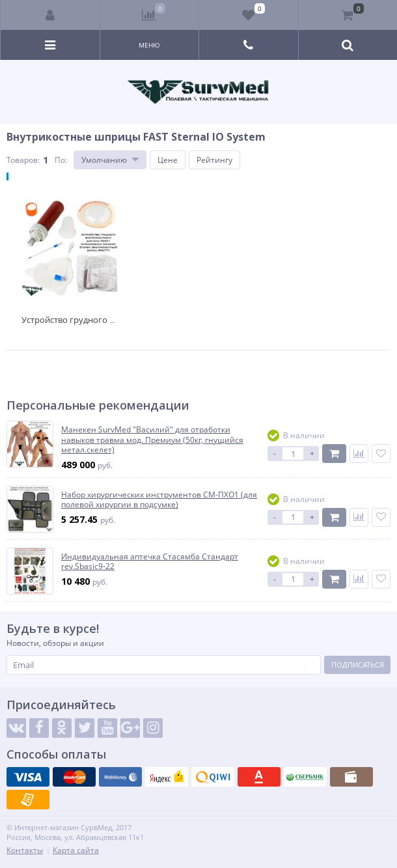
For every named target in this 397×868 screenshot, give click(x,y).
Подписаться (358, 665)
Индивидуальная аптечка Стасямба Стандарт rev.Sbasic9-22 (150, 562)
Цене (168, 160)
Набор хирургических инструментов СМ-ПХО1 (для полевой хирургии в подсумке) (159, 500)
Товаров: (23, 160)
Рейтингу (214, 160)
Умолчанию (104, 160)
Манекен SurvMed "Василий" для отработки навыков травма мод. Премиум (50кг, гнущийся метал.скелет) (152, 440)
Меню (149, 45)
